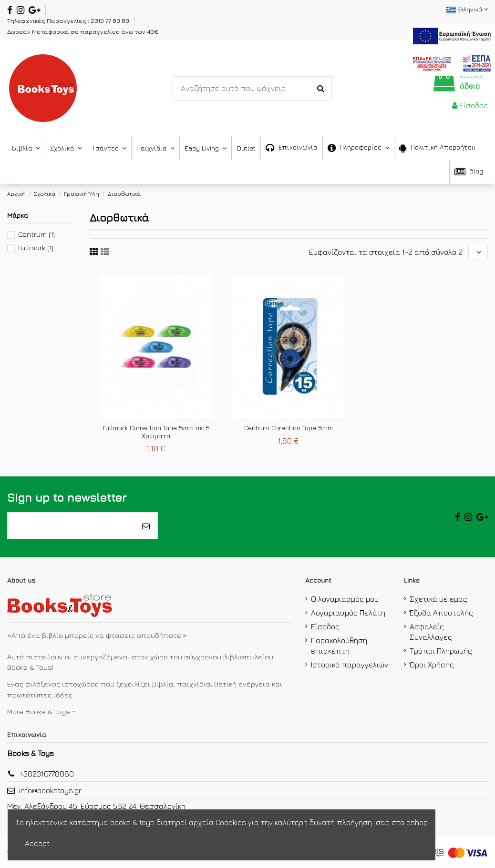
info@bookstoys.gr (50, 791)
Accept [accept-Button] (37, 843)
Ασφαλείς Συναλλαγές (431, 632)
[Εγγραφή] (146, 526)
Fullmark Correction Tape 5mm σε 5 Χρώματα (156, 432)
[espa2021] (452, 49)
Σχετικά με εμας (438, 599)
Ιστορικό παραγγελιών (350, 665)
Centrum (36, 234)
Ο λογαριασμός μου (345, 599)
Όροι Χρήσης (432, 665)
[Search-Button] (321, 89)
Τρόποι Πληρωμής (441, 651)
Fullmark (36, 247)
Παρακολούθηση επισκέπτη (339, 646)
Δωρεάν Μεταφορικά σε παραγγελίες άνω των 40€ (83, 31)
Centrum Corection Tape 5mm (289, 428)
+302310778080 (46, 774)
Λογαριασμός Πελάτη (348, 613)
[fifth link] (94, 252)
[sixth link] (105, 252)
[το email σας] (71, 526)
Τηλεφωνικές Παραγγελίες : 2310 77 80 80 (69, 20)
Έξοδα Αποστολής (441, 613)
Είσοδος (325, 627)
